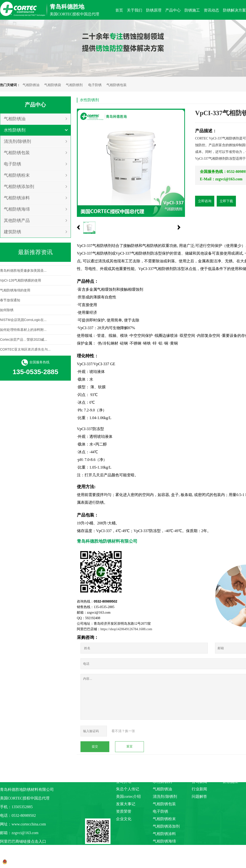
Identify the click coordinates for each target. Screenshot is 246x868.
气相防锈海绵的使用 (15, 291)
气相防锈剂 (74, 85)
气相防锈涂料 (17, 198)
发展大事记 (126, 804)
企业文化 (124, 819)
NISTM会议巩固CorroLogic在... (23, 321)
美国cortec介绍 (128, 796)
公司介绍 (124, 782)
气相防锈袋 (53, 85)
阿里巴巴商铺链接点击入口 (23, 841)
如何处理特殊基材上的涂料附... (23, 330)
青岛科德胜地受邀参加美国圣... (23, 271)
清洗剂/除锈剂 (17, 141)
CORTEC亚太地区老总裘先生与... (25, 350)
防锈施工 (231, 782)
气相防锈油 (31, 85)
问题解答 (199, 796)
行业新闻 (199, 789)
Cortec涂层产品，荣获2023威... (24, 340)
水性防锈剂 (15, 130)
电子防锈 (95, 85)
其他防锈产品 (17, 220)
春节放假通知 (10, 301)
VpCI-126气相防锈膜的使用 (21, 281)
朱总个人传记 (128, 789)
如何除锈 (7, 311)
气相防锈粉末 (17, 175)
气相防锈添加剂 (19, 187)
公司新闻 (199, 782)
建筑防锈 (12, 232)
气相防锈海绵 (17, 209)
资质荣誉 (124, 811)
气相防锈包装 (117, 85)
